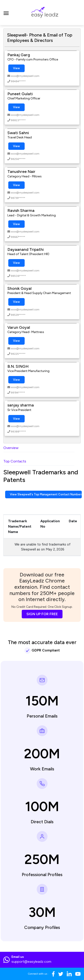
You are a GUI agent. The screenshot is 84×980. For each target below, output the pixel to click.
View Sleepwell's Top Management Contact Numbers (46, 494)
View (16, 68)
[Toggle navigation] (6, 13)
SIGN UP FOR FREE (42, 614)
